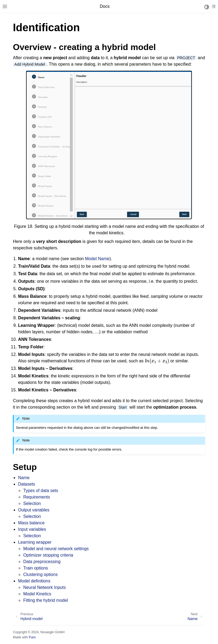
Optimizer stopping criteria (48, 555)
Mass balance (31, 523)
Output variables (34, 510)
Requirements (37, 497)
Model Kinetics (37, 594)
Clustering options (40, 574)
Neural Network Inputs (44, 587)
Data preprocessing (42, 562)
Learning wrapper (35, 542)
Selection (32, 503)
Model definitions (34, 581)
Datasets (26, 484)
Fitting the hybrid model (45, 600)
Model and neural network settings (56, 549)
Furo (32, 637)
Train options (35, 568)
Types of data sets (41, 491)
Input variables (32, 529)
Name (24, 478)
